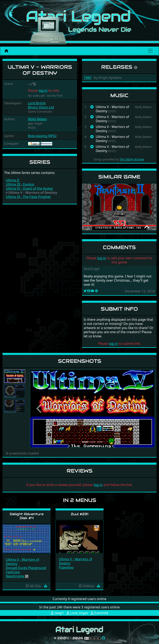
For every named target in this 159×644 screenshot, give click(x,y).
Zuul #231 (80, 514)
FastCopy (13, 572)
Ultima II (13, 180)
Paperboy (66, 567)
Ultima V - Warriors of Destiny (22, 562)
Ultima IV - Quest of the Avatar (29, 188)
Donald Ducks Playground (26, 568)
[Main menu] (150, 51)
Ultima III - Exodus (20, 184)
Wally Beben (37, 119)
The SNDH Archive (132, 159)
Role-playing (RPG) (42, 136)
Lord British (37, 103)
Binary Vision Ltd (41, 107)
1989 (87, 78)
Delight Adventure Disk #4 (27, 516)
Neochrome (15, 576)
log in (43, 90)
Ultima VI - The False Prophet (28, 197)
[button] (39, 409)
